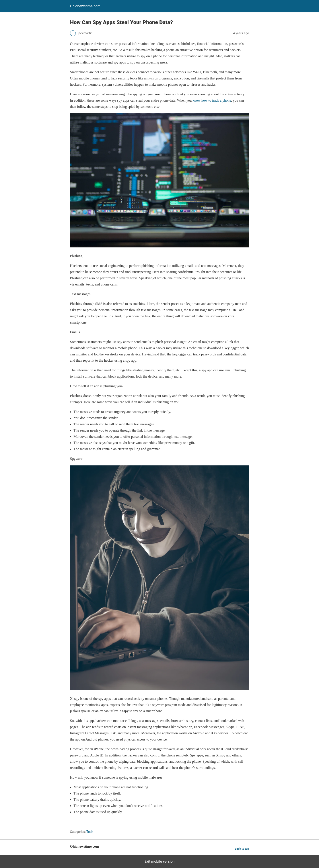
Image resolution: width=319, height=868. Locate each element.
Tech (90, 832)
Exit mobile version (159, 861)
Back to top (242, 849)
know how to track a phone (212, 100)
